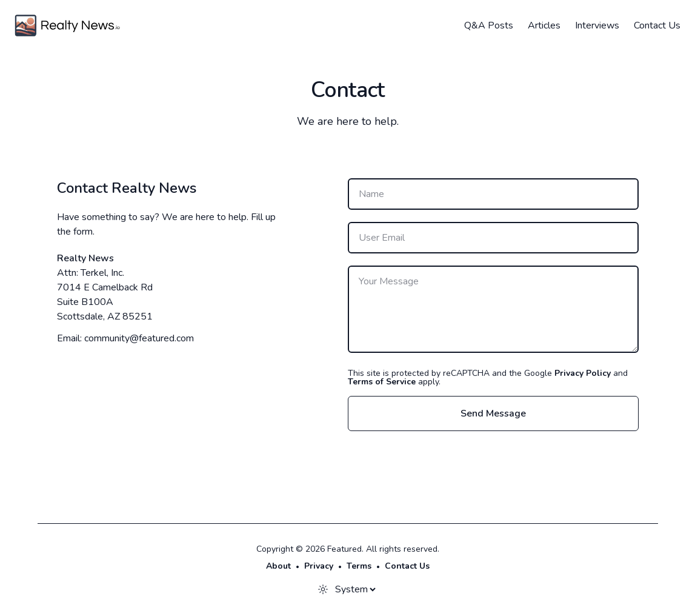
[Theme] (355, 589)
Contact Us (657, 25)
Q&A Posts (489, 25)
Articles (544, 25)
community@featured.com (139, 338)
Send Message (493, 413)
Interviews (597, 25)
